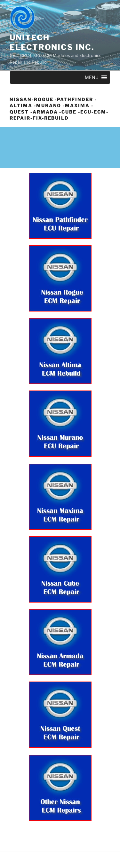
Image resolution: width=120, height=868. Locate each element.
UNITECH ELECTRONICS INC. (52, 42)
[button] (92, 77)
